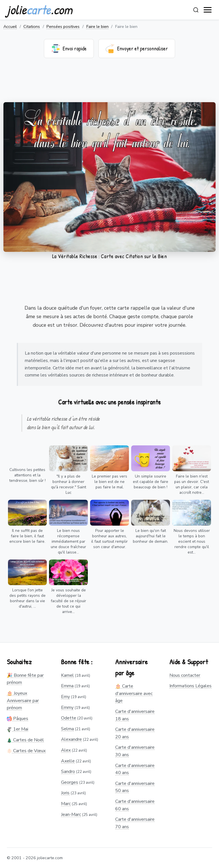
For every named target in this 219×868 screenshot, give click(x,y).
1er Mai (18, 729)
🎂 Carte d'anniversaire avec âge (134, 693)
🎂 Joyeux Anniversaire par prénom (23, 701)
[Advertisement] (109, 84)
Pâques (18, 719)
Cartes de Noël (25, 740)
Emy (65, 697)
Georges (70, 782)
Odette (69, 718)
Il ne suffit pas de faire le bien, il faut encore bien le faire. (27, 536)
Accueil (10, 26)
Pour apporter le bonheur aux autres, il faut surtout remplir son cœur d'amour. (109, 539)
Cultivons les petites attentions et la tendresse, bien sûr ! (28, 475)
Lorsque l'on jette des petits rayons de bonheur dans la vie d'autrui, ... (28, 598)
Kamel (67, 675)
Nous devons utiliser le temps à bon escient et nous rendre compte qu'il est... (192, 541)
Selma (67, 729)
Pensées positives (63, 26)
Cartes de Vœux (26, 751)
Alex (66, 750)
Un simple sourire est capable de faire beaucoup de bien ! (151, 482)
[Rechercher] (196, 10)
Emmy (67, 707)
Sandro (68, 772)
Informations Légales (190, 686)
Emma (67, 686)
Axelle (68, 761)
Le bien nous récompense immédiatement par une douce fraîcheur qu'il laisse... (68, 541)
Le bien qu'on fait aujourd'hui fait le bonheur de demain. (151, 536)
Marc (66, 804)
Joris (65, 793)
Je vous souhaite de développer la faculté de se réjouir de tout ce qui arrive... (68, 601)
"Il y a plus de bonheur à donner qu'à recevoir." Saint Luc (69, 484)
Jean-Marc (71, 814)
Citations (32, 26)
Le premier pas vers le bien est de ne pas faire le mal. (109, 482)
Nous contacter (185, 675)
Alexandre (71, 739)
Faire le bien (98, 26)
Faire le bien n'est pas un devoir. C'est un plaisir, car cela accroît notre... (192, 484)
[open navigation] (208, 10)
